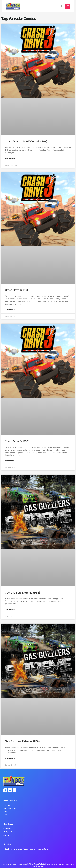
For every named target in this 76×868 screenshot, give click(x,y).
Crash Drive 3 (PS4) (17, 291)
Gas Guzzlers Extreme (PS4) (23, 593)
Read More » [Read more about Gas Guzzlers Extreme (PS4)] (10, 610)
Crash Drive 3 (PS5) (17, 442)
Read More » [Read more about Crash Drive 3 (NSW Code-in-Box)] (10, 159)
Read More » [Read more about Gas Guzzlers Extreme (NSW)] (10, 759)
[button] (61, 6)
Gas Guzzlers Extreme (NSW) (23, 742)
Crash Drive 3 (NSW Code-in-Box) (26, 142)
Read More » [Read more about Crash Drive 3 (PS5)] (10, 461)
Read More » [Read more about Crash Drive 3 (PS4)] (10, 310)
